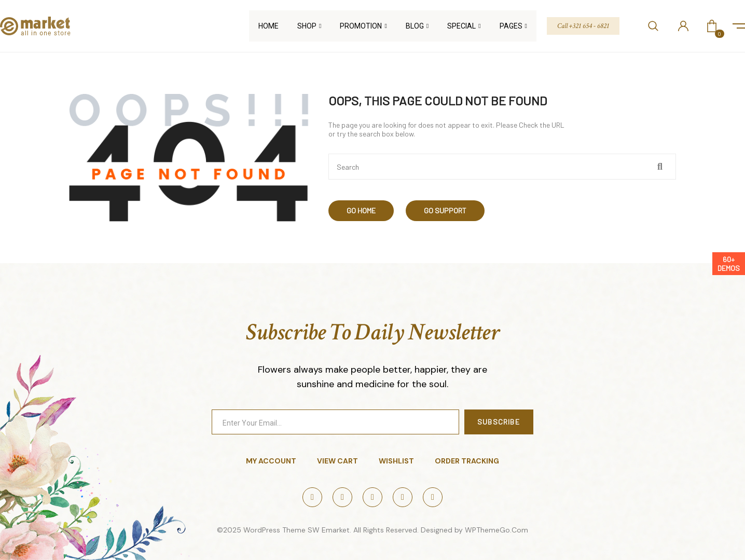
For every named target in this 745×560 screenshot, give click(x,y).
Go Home (361, 210)
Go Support (445, 210)
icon (739, 26)
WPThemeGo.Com (496, 530)
